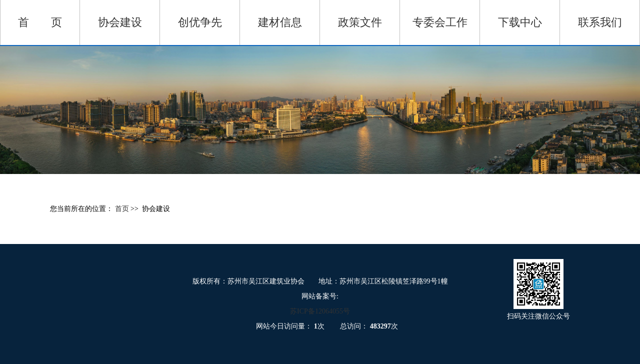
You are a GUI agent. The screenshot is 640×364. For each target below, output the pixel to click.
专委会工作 (440, 22)
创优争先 (200, 22)
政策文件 (360, 22)
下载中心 (520, 22)
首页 (123, 209)
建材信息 (280, 22)
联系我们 (600, 22)
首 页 (40, 22)
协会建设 (120, 22)
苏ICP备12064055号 (320, 311)
